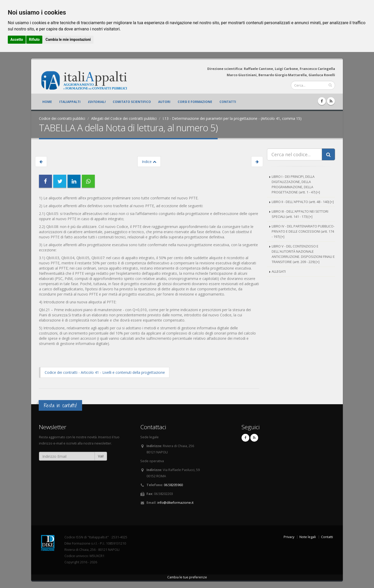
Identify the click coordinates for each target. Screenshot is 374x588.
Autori (164, 102)
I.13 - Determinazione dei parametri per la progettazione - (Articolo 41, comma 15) (232, 118)
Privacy (289, 537)
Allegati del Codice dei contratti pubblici (124, 118)
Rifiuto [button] (34, 40)
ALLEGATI (279, 272)
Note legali (308, 537)
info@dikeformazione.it (175, 503)
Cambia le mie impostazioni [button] (68, 40)
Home (47, 102)
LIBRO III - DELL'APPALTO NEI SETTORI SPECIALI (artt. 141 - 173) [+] (300, 214)
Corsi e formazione (195, 102)
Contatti (228, 102)
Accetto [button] (17, 40)
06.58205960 (173, 485)
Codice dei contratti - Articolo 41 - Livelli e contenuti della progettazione (105, 372)
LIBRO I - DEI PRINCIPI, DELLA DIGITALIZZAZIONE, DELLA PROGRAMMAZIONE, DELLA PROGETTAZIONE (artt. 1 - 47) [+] (296, 184)
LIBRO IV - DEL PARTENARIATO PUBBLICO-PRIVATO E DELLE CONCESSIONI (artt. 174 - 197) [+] (303, 231)
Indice (149, 162)
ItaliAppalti (70, 102)
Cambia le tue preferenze (187, 577)
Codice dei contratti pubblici (62, 118)
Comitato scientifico (132, 102)
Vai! (101, 456)
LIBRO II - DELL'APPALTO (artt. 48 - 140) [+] (303, 202)
